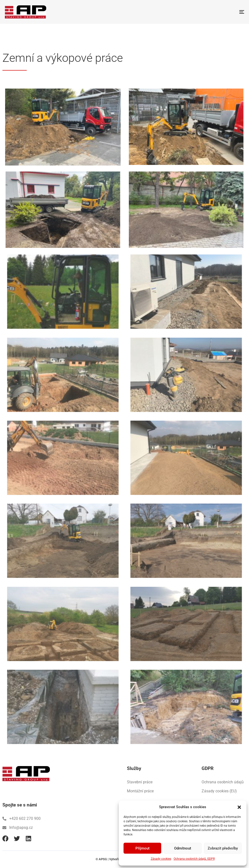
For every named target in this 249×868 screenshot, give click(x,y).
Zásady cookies (161, 859)
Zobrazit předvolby (223, 848)
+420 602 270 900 (22, 818)
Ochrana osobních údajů (223, 782)
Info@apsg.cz (18, 827)
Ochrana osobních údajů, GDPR (194, 859)
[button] (239, 807)
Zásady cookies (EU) (219, 791)
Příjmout (142, 848)
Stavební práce (140, 782)
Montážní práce (140, 791)
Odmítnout (183, 848)
